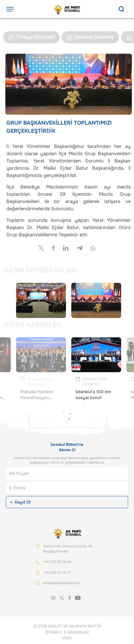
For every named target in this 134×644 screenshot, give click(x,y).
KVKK (67, 638)
